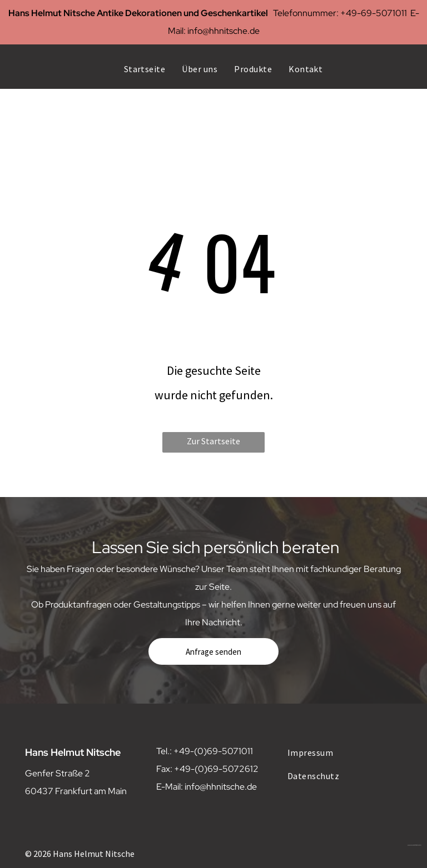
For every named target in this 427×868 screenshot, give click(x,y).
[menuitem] (145, 69)
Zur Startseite (213, 441)
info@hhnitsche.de (224, 31)
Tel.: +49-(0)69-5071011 (205, 751)
